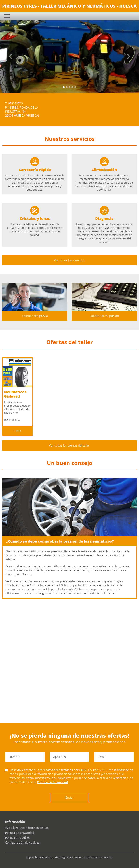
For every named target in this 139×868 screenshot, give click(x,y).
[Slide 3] (72, 87)
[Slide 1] (67, 87)
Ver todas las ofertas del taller (69, 445)
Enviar (70, 797)
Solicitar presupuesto (104, 316)
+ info (17, 431)
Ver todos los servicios (69, 260)
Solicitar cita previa (35, 316)
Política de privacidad (20, 833)
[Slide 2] (69, 87)
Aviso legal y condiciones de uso (27, 828)
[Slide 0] (64, 87)
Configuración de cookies (22, 843)
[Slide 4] (75, 87)
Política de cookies (18, 838)
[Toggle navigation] (7, 16)
